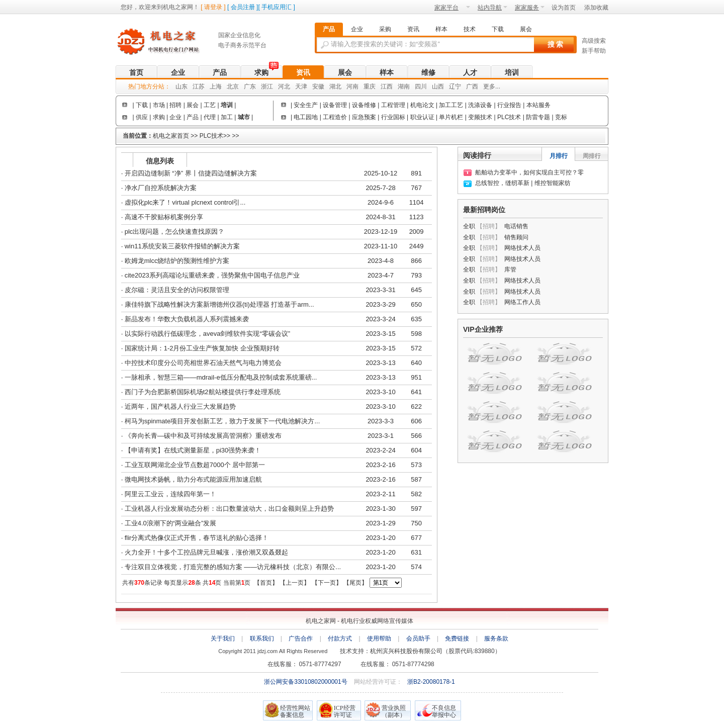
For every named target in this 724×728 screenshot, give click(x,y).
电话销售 (516, 226)
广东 (250, 86)
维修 (428, 72)
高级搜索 (594, 41)
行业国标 (393, 117)
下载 (142, 105)
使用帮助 (379, 639)
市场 (159, 105)
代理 (210, 117)
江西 (387, 86)
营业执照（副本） (394, 711)
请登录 (213, 7)
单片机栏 (451, 117)
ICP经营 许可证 (345, 711)
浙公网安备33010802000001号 (306, 682)
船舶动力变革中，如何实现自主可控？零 (529, 172)
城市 (244, 117)
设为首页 (564, 8)
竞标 (561, 117)
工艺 (210, 105)
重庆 (370, 86)
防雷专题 (538, 117)
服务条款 (496, 639)
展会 (345, 72)
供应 (142, 117)
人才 (470, 72)
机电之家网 (163, 42)
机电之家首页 (171, 136)
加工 (227, 117)
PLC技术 (509, 117)
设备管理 (335, 105)
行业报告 (509, 105)
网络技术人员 (522, 248)
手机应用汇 (277, 7)
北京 (233, 86)
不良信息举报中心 (444, 711)
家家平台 (452, 8)
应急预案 (364, 117)
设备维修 (364, 105)
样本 (387, 72)
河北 (284, 86)
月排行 (559, 156)
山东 (182, 86)
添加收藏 (596, 8)
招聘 (175, 105)
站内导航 (492, 8)
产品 (220, 72)
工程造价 (335, 117)
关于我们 (223, 639)
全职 (469, 226)
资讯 (303, 72)
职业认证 (422, 117)
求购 (261, 72)
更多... (492, 86)
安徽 (318, 86)
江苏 (199, 86)
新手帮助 (594, 51)
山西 (438, 86)
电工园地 (306, 117)
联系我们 (262, 639)
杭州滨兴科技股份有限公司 (406, 651)
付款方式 (340, 639)
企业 (178, 72)
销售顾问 (516, 237)
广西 (472, 86)
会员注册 (243, 7)
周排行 (592, 156)
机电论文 (422, 105)
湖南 (404, 86)
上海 (216, 86)
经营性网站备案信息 (295, 711)
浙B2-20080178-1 (431, 682)
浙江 (267, 86)
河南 (352, 86)
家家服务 (530, 8)
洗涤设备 (481, 105)
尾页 (355, 583)
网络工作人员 (522, 302)
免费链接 (457, 639)
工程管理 (394, 105)
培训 (512, 72)
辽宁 (455, 86)
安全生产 (306, 105)
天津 (301, 86)
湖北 (335, 86)
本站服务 (538, 105)
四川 (421, 86)
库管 (510, 269)
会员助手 (418, 639)
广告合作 (301, 639)
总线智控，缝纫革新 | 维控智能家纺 (523, 183)
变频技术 (480, 117)
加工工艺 (451, 105)
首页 (136, 72)
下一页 (327, 583)
